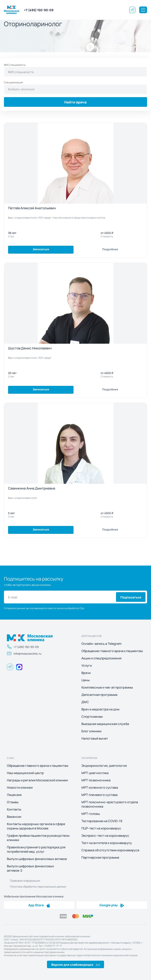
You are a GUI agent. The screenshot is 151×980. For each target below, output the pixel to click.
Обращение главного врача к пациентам (112, 651)
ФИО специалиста (15, 65)
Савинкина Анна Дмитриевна (32, 488)
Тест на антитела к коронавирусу (107, 843)
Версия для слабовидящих (76, 964)
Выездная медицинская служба (105, 724)
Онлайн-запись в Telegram (101, 644)
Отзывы (13, 802)
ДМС (85, 702)
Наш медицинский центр (25, 773)
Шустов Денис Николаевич (30, 348)
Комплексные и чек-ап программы (107, 687)
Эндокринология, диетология (104, 766)
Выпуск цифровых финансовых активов (37, 859)
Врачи (86, 673)
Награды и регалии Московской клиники (37, 780)
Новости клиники (20, 787)
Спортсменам (92, 717)
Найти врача (75, 102)
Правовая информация (25, 880)
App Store (39, 905)
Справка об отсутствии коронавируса (110, 850)
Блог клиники (91, 731)
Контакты (14, 809)
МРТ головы (91, 814)
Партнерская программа (100, 857)
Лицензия (14, 795)
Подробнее (110, 249)
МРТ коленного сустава (100, 787)
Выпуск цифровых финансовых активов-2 (30, 868)
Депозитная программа (99, 695)
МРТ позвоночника (96, 780)
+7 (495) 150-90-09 (39, 10)
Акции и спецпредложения (101, 658)
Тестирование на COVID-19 (102, 821)
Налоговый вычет (95, 738)
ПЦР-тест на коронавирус (101, 828)
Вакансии (14, 817)
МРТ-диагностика (95, 773)
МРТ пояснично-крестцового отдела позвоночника (110, 804)
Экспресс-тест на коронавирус (105, 836)
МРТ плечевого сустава (99, 795)
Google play (112, 905)
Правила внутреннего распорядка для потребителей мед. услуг (36, 849)
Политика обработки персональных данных (38, 886)
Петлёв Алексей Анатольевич (32, 208)
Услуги (87, 665)
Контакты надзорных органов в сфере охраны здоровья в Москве (36, 826)
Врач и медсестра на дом (100, 709)
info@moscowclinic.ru (24, 653)
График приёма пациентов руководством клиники (38, 838)
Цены (86, 680)
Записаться (41, 249)
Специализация (13, 82)
